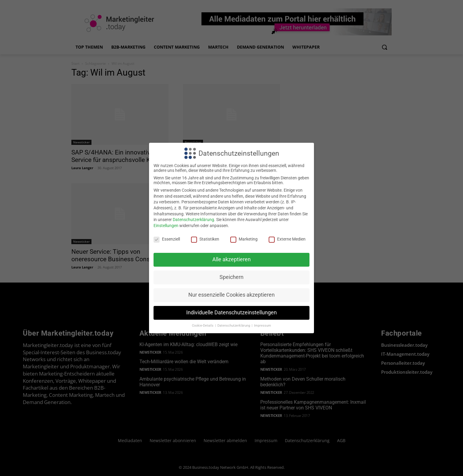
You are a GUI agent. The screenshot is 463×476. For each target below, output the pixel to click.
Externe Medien (287, 239)
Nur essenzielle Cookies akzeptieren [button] (231, 295)
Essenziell (167, 239)
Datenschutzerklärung (193, 220)
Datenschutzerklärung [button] (234, 326)
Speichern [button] (231, 277)
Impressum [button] (263, 326)
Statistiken (205, 239)
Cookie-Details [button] (203, 326)
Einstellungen (166, 226)
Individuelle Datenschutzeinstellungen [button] (231, 313)
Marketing (244, 239)
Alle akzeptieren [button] (231, 259)
